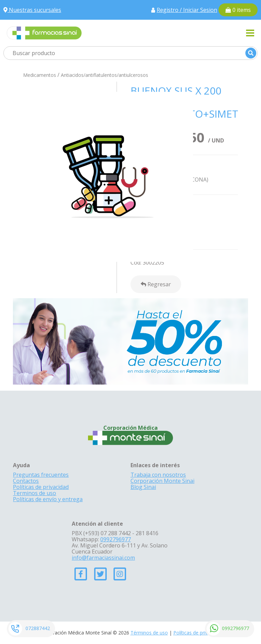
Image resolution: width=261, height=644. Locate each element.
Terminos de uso (34, 493)
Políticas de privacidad (41, 487)
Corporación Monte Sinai (162, 481)
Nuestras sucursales (32, 10)
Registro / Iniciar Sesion (187, 10)
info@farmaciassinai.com (103, 558)
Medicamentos (40, 75)
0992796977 (236, 628)
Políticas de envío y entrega (48, 499)
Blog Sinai (143, 487)
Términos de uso (149, 633)
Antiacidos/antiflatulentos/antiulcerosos (105, 75)
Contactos (26, 481)
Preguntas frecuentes (41, 475)
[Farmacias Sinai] (44, 32)
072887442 (38, 628)
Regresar (156, 284)
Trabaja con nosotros (158, 475)
